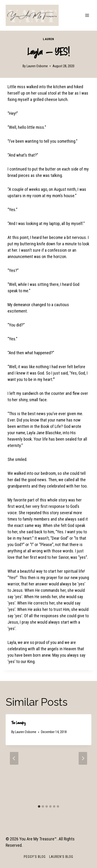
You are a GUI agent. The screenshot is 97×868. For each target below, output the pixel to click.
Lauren (48, 39)
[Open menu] (87, 15)
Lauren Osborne (37, 66)
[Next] (83, 758)
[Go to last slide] (14, 758)
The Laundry (18, 723)
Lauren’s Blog (61, 857)
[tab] (39, 806)
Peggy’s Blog (35, 857)
